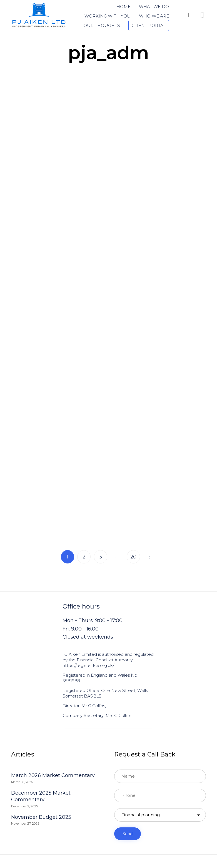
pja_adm (109, 52)
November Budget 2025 (41, 819)
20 (133, 559)
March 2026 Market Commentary (53, 778)
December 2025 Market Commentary (41, 798)
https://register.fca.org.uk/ (88, 668)
